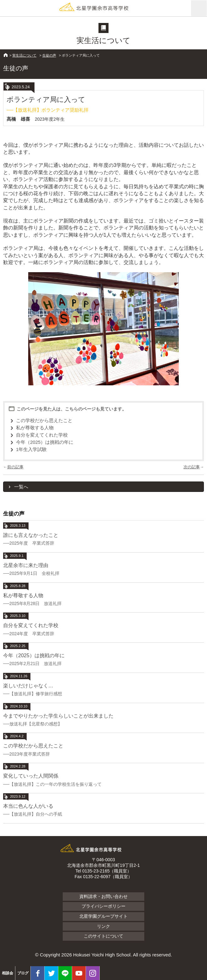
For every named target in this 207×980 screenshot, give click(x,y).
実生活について (24, 55)
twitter (51, 973)
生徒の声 (49, 55)
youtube (79, 973)
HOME (6, 55)
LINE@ (65, 973)
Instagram (93, 973)
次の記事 (192, 467)
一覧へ (21, 487)
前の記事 (15, 467)
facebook (37, 973)
